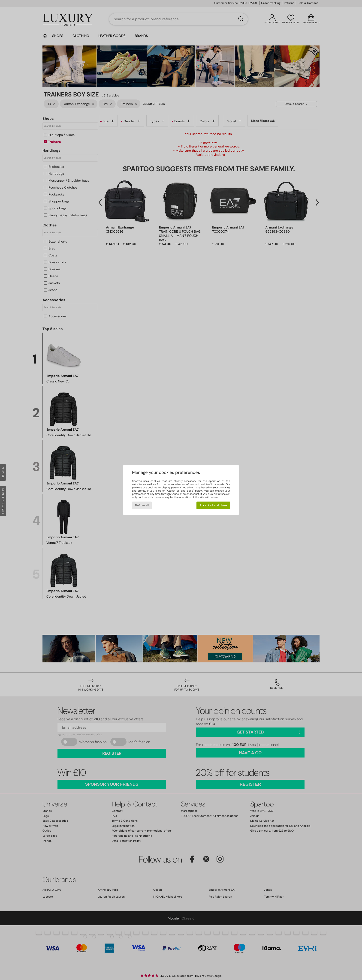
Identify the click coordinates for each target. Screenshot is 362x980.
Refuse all (142, 505)
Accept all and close (213, 505)
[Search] (241, 19)
